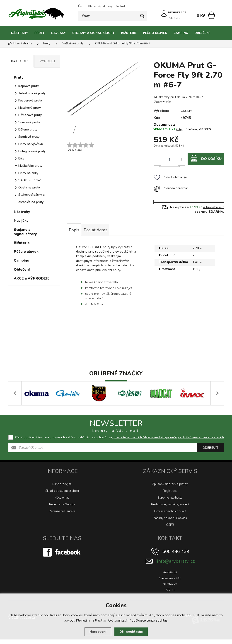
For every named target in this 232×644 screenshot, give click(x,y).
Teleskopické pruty (32, 93)
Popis (77, 233)
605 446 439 (176, 556)
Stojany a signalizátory (93, 33)
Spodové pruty (29, 137)
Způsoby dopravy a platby (170, 489)
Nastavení (97, 632)
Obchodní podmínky (100, 6)
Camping (181, 33)
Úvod (81, 6)
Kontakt (120, 6)
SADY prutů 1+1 (30, 180)
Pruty (40, 33)
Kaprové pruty (29, 86)
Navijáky (59, 33)
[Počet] (169, 160)
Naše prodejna (62, 489)
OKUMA (187, 111)
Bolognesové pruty (32, 151)
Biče (21, 158)
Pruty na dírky (28, 173)
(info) (179, 129)
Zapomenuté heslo (170, 502)
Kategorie (21, 61)
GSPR (170, 529)
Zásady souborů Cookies (170, 523)
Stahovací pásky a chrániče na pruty (31, 198)
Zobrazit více (162, 102)
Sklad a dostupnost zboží (62, 495)
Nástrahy (20, 33)
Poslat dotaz (105, 233)
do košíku (206, 159)
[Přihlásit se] (163, 15)
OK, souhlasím (131, 632)
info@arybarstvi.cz (176, 566)
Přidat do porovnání (171, 190)
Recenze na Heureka (62, 516)
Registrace (170, 495)
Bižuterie (129, 33)
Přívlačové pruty (30, 115)
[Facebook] (62, 557)
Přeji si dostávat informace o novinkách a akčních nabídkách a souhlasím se (119, 442)
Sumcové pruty (29, 122)
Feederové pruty (30, 100)
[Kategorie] (218, 33)
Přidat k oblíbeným (170, 179)
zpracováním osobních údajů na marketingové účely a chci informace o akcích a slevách (168, 442)
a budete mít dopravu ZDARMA (209, 211)
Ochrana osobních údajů (170, 516)
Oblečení (202, 33)
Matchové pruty (30, 108)
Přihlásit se (176, 18)
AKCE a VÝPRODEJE (32, 278)
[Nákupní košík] (211, 15)
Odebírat (210, 452)
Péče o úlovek (155, 33)
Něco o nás (62, 502)
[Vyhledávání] (113, 16)
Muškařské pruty (30, 166)
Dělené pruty (28, 129)
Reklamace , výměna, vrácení (170, 509)
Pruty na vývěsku (31, 144)
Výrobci (47, 61)
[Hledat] (143, 16)
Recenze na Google (62, 509)
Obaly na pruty (29, 187)
